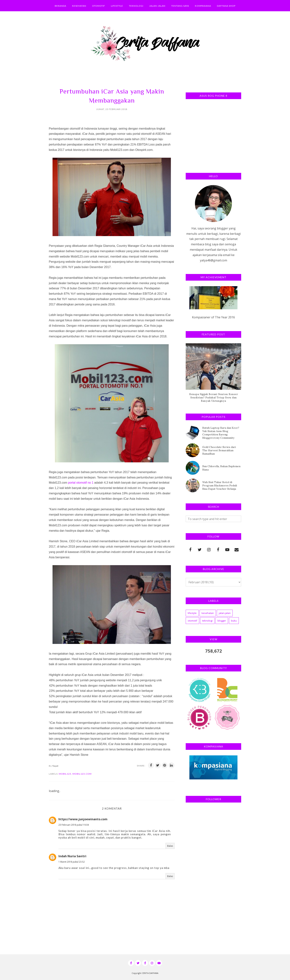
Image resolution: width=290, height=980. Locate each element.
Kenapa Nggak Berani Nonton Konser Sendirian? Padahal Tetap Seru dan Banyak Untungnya (214, 397)
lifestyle (192, 613)
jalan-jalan (225, 613)
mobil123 (65, 774)
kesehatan (208, 613)
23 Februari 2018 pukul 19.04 (74, 825)
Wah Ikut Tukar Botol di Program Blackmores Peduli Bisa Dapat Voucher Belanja (220, 485)
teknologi (207, 621)
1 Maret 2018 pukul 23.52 (72, 862)
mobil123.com (82, 774)
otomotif (192, 621)
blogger (222, 621)
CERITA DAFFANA (150, 973)
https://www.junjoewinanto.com (83, 819)
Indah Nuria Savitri (72, 856)
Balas (170, 846)
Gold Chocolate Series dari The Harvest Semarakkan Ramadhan (219, 450)
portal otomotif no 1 (81, 483)
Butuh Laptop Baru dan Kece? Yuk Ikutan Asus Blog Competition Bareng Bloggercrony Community (221, 433)
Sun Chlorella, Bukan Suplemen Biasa (221, 468)
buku (234, 621)
